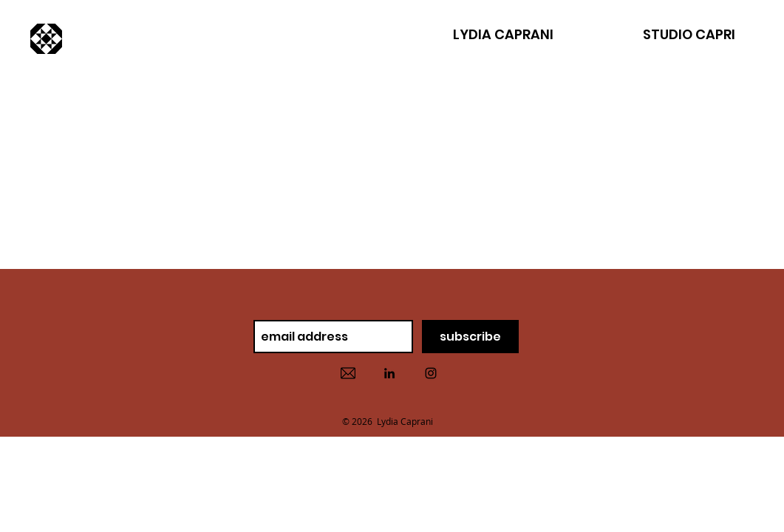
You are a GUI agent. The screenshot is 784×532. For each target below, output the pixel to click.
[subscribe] (470, 337)
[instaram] (431, 373)
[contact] (348, 373)
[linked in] (389, 373)
